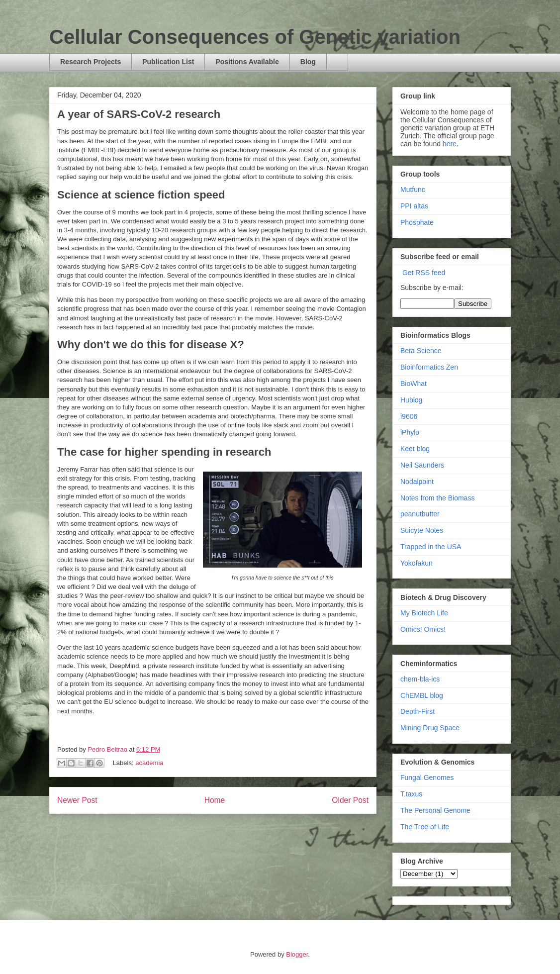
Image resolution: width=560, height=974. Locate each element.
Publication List (168, 62)
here (450, 144)
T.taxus (411, 794)
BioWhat (414, 384)
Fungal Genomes (427, 778)
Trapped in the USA (431, 547)
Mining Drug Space (430, 728)
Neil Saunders (422, 465)
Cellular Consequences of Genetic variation (255, 37)
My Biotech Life (424, 613)
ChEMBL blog (422, 695)
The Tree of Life (425, 827)
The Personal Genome (435, 810)
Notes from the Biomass (437, 498)
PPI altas (414, 206)
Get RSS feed (424, 273)
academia (149, 763)
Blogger (297, 954)
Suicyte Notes (422, 530)
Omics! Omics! (423, 629)
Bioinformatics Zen (429, 367)
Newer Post (77, 800)
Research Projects (91, 62)
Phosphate (417, 222)
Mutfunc (413, 190)
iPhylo (410, 432)
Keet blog (415, 449)
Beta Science (421, 351)
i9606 (409, 416)
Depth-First (418, 711)
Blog (308, 62)
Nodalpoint (417, 482)
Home (215, 800)
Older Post (350, 800)
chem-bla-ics (420, 679)
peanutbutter (420, 514)
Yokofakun (417, 563)
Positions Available (247, 62)
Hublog (411, 400)
